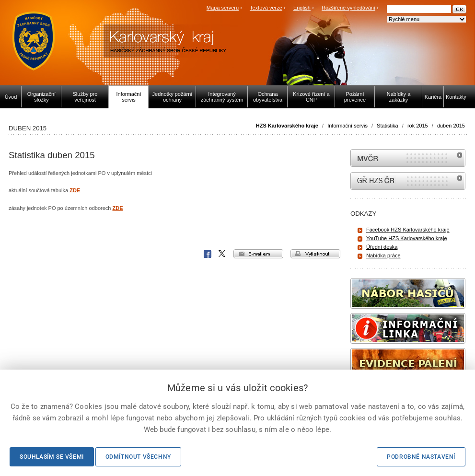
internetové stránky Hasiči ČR (408, 181)
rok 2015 (418, 126)
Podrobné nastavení (421, 457)
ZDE (75, 190)
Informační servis (348, 126)
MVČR (408, 158)
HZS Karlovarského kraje (288, 126)
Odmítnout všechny (138, 457)
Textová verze (266, 8)
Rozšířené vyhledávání (348, 8)
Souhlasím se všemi (52, 457)
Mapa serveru (223, 8)
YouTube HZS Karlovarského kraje (407, 238)
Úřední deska (382, 247)
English (302, 8)
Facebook (208, 254)
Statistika (388, 126)
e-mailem (258, 254)
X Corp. (222, 254)
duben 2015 (451, 126)
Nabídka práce (383, 255)
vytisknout (315, 254)
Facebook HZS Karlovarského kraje (408, 230)
